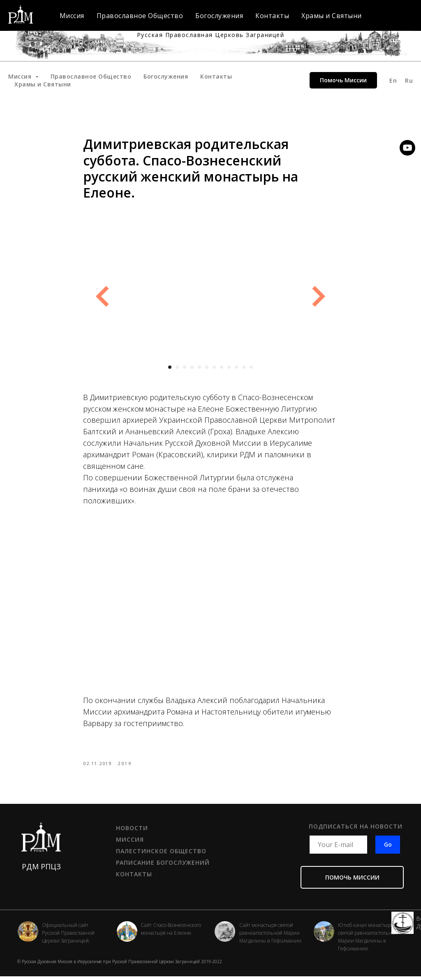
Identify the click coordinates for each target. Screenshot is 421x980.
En (393, 80)
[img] (225, 935)
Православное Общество (91, 76)
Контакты (216, 76)
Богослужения (166, 76)
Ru (409, 80)
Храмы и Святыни (43, 84)
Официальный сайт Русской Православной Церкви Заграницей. (68, 937)
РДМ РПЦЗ (41, 870)
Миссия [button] (21, 76)
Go (388, 848)
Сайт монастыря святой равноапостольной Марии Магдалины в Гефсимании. (271, 937)
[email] (338, 848)
